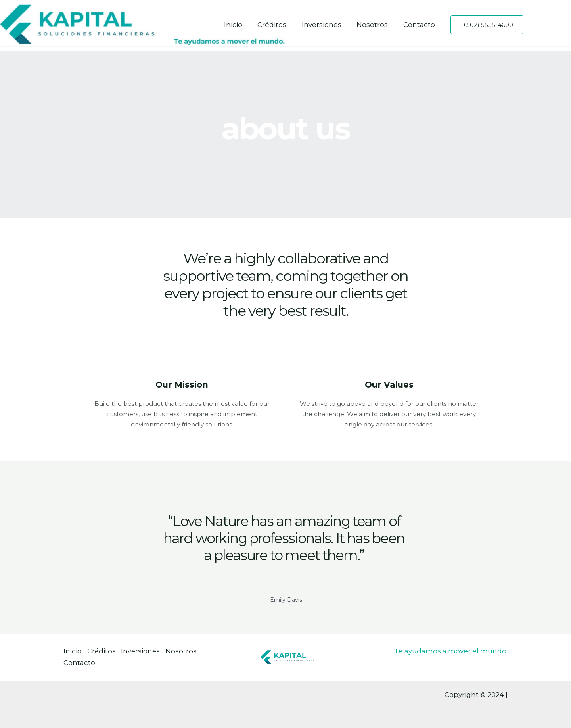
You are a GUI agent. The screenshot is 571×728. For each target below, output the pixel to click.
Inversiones (326, 25)
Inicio (241, 25)
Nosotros (375, 25)
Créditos (278, 25)
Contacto (420, 25)
